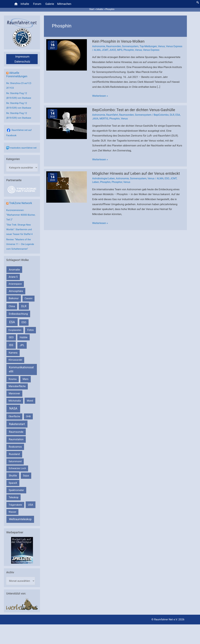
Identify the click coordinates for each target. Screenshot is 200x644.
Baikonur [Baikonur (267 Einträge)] (14, 298)
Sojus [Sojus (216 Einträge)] (26, 476)
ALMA (97, 50)
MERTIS (104, 119)
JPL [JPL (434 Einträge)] (22, 345)
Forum (37, 4)
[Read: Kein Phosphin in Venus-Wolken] (67, 55)
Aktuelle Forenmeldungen (17, 75)
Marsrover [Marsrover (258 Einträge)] (14, 393)
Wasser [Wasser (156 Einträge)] (12, 512)
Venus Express (174, 46)
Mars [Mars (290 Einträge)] (26, 379)
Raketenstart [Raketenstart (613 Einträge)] (17, 424)
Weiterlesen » (100, 96)
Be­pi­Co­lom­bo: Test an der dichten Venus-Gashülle (134, 110)
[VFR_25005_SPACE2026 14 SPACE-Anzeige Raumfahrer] (22, 550)
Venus (161, 46)
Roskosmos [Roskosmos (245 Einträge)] (15, 447)
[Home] (16, 4)
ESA (178, 115)
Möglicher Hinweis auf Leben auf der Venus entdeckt (136, 173)
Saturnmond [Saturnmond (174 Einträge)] (15, 461)
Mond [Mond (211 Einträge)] (30, 401)
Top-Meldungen (148, 46)
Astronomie (99, 46)
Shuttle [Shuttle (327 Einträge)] (13, 476)
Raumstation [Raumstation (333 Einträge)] (16, 439)
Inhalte (25, 4)
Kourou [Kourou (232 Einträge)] (13, 379)
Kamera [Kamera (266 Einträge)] (13, 353)
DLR (172, 115)
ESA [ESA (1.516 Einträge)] (12, 322)
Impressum (22, 57)
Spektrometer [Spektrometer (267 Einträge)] (16, 490)
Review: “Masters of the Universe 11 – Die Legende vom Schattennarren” (20, 244)
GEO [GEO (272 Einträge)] (11, 337)
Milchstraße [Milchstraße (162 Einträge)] (15, 401)
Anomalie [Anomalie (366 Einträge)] (14, 270)
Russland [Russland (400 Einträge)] (14, 454)
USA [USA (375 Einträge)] (31, 505)
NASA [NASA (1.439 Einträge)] (13, 409)
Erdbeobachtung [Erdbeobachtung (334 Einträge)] (18, 314)
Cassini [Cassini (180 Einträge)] (28, 298)
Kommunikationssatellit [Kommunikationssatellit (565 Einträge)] (21, 369)
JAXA (95, 119)
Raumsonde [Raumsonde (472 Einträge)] (16, 432)
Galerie (50, 4)
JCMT (105, 50)
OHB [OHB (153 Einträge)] (28, 416)
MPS (120, 50)
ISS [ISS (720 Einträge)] (11, 345)
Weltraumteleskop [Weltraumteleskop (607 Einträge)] (20, 519)
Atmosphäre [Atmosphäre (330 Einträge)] (16, 291)
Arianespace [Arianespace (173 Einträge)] (15, 284)
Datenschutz (22, 62)
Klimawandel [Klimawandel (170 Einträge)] (15, 360)
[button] (198, 2)
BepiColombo (161, 115)
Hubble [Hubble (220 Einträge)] (24, 337)
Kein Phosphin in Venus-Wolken (118, 41)
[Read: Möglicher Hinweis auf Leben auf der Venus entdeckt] (67, 187)
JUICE (113, 50)
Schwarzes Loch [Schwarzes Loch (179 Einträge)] (17, 468)
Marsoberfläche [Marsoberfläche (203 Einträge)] (17, 386)
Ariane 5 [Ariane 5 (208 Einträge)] (13, 277)
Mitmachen (64, 4)
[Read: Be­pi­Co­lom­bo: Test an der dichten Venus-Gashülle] (67, 123)
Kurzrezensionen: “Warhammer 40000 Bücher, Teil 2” (21, 215)
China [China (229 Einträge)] (12, 306)
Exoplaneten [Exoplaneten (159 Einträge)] (15, 330)
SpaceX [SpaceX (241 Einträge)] (13, 483)
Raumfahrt (112, 115)
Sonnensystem (130, 46)
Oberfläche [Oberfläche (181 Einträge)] (14, 416)
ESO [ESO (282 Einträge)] (24, 322)
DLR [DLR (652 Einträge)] (24, 306)
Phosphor (117, 182)
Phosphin (129, 50)
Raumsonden (114, 46)
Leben (96, 182)
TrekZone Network (21, 203)
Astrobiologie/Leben (104, 178)
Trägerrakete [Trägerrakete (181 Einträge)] (15, 505)
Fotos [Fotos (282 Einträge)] (31, 330)
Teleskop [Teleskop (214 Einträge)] (14, 497)
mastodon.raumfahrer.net (23, 148)
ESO (167, 178)
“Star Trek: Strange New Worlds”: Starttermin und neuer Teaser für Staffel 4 (19, 229)
